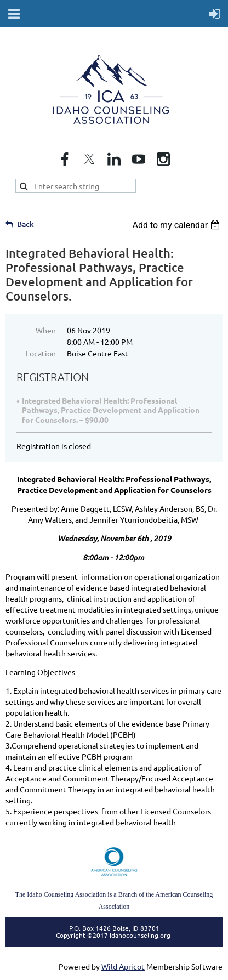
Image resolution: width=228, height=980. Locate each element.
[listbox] (177, 225)
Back (25, 224)
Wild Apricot (123, 966)
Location (41, 353)
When (46, 330)
